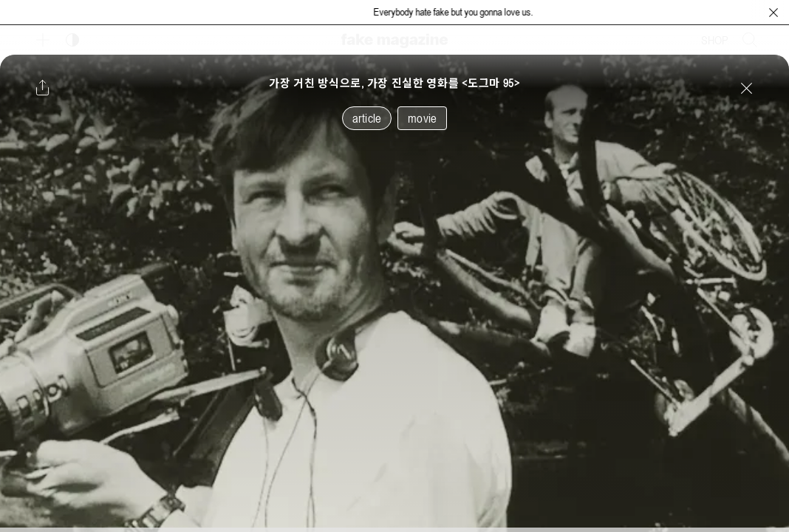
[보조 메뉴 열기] (43, 40)
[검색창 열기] (750, 40)
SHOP (715, 40)
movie (422, 118)
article (367, 118)
